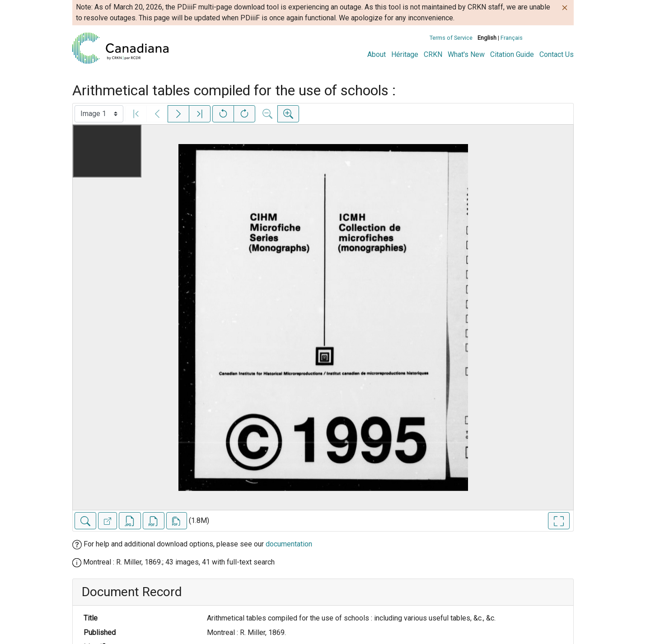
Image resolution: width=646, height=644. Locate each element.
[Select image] (99, 114)
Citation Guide (512, 54)
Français (512, 38)
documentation (289, 544)
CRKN (433, 54)
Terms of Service (451, 38)
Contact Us (557, 54)
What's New (466, 54)
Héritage (405, 54)
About (377, 54)
